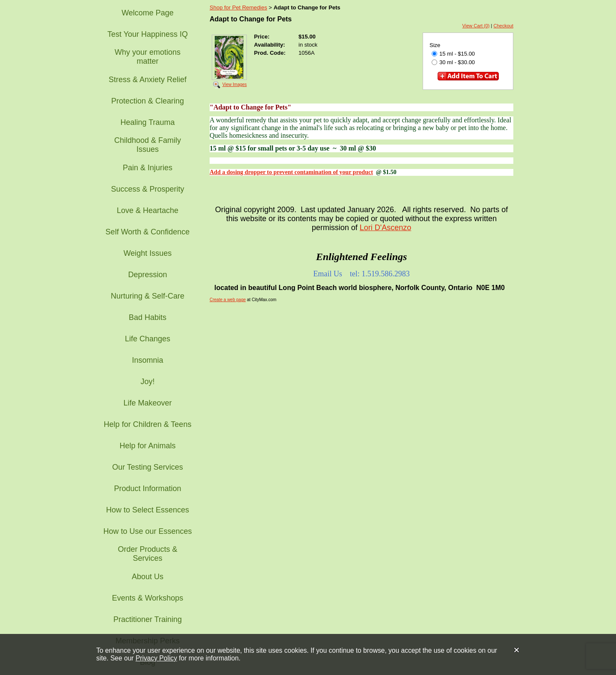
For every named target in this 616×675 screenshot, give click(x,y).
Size (435, 45)
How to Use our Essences (147, 531)
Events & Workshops (148, 598)
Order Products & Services (147, 554)
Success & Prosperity (147, 189)
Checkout (503, 26)
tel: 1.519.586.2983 (380, 274)
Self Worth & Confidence (148, 232)
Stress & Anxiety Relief (148, 80)
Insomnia (147, 360)
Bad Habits (148, 317)
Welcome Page (148, 13)
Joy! (147, 382)
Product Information (147, 488)
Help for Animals (147, 446)
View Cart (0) (476, 26)
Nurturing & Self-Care (148, 296)
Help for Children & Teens (148, 424)
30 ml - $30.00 (453, 62)
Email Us (328, 274)
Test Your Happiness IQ (148, 34)
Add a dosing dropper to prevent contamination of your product (291, 172)
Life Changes (148, 339)
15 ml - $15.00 (453, 54)
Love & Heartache (148, 210)
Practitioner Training (148, 619)
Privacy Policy (156, 658)
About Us (148, 577)
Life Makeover (147, 403)
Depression (147, 275)
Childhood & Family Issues (148, 145)
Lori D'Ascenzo (386, 228)
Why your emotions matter (148, 57)
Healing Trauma (147, 122)
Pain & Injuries (148, 168)
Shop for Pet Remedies (238, 7)
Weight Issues (148, 253)
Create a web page (228, 300)
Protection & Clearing (148, 101)
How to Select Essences (148, 510)
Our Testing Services (148, 467)
